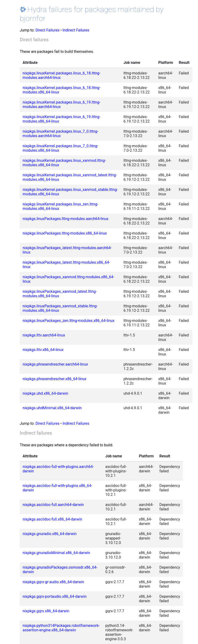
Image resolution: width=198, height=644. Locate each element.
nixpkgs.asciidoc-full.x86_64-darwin (52, 519)
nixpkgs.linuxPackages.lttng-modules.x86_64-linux (65, 233)
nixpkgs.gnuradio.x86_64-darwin (50, 534)
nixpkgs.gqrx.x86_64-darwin (46, 611)
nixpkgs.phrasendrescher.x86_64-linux (55, 379)
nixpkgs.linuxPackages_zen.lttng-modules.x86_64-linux (69, 321)
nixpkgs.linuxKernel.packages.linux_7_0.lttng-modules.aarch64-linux (60, 134)
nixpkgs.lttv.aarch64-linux (44, 335)
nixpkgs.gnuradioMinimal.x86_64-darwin (56, 553)
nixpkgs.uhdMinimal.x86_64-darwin (52, 408)
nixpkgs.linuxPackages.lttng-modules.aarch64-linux (65, 219)
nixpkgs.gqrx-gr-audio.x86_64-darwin (53, 582)
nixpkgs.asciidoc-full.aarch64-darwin (53, 505)
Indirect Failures (76, 30)
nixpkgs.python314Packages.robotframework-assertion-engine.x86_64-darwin (61, 628)
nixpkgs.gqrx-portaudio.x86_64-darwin (55, 596)
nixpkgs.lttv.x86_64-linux (43, 350)
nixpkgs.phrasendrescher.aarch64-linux (55, 364)
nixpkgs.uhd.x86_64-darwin (45, 393)
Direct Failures (48, 30)
